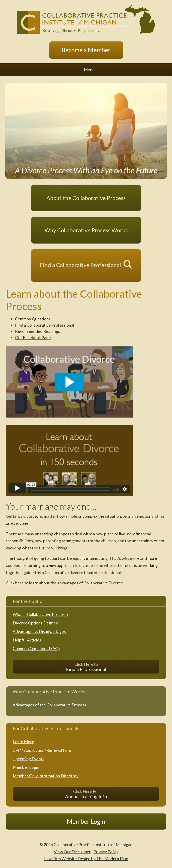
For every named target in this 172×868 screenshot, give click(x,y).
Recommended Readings (38, 331)
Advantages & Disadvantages (39, 631)
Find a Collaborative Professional (80, 265)
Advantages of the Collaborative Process (49, 705)
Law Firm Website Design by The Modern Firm (86, 859)
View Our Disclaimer (72, 852)
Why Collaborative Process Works (86, 230)
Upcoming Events (29, 759)
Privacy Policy (106, 852)
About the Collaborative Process (86, 198)
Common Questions (33, 319)
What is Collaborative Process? (41, 614)
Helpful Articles (27, 640)
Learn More (23, 742)
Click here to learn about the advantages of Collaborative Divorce (64, 583)
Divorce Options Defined (35, 623)
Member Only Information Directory (46, 776)
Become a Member (86, 50)
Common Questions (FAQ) (36, 648)
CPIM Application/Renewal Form (42, 750)
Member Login (26, 767)
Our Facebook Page (33, 337)
